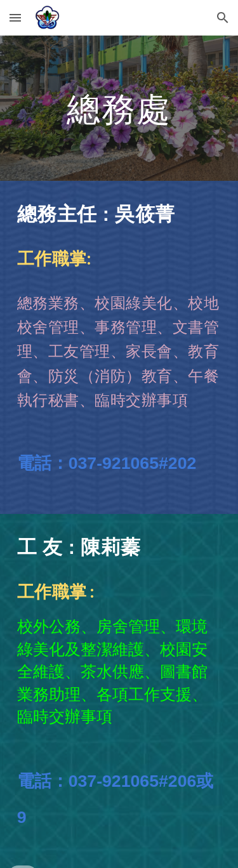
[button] (15, 17)
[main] (119, 108)
